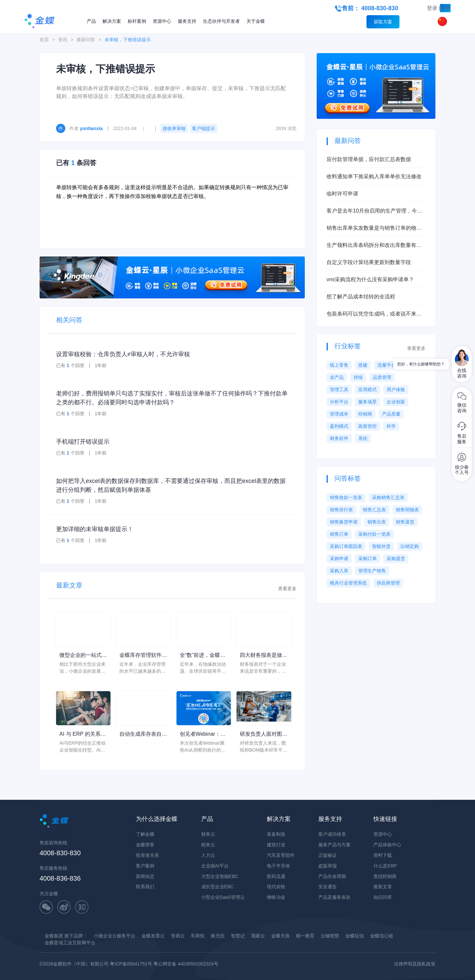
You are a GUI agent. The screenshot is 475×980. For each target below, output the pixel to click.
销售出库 (377, 522)
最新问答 (86, 40)
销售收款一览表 (346, 497)
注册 (445, 8)
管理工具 (339, 389)
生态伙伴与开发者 (221, 21)
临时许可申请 (342, 194)
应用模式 (367, 389)
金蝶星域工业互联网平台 (70, 943)
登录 (432, 8)
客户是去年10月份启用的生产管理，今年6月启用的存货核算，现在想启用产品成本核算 (376, 211)
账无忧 (218, 936)
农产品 (337, 377)
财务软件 (339, 438)
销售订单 (339, 534)
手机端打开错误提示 (83, 442)
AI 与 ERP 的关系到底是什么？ (83, 735)
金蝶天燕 (280, 936)
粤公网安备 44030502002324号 (186, 964)
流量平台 (387, 365)
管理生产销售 (372, 571)
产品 (91, 21)
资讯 (63, 40)
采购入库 (339, 571)
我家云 (258, 936)
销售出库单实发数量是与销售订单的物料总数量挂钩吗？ (374, 229)
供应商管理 (388, 583)
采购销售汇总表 (388, 497)
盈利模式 (339, 426)
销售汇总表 (374, 510)
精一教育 (305, 936)
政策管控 (367, 426)
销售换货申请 (344, 522)
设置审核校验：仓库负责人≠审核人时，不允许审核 (123, 354)
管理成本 (339, 414)
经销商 (365, 414)
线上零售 (339, 365)
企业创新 (396, 402)
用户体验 (396, 389)
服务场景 (367, 402)
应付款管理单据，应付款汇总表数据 (369, 159)
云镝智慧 (330, 936)
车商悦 (198, 936)
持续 (358, 377)
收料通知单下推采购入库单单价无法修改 (374, 176)
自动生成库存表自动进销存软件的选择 (143, 735)
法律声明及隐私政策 (415, 964)
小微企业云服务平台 (114, 936)
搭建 (363, 365)
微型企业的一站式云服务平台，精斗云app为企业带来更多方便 (83, 656)
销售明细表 (407, 510)
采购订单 (367, 558)
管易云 (178, 936)
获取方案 (383, 22)
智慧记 (238, 936)
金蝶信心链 (382, 936)
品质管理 (382, 377)
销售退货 (405, 522)
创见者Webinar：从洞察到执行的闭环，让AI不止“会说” (204, 735)
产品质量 (391, 414)
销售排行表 (341, 510)
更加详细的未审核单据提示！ (95, 529)
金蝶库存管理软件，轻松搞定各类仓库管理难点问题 (143, 656)
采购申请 (339, 558)
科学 (391, 426)
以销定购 (410, 546)
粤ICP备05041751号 (131, 964)
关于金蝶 (256, 21)
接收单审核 (174, 128)
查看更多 (287, 589)
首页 (44, 40)
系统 (363, 438)
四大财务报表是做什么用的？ (264, 656)
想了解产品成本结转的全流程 (361, 297)
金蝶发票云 (153, 936)
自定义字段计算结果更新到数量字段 (369, 262)
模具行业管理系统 (348, 583)
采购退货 (396, 558)
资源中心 (162, 21)
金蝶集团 (54, 936)
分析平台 (339, 402)
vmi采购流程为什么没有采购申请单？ (370, 279)
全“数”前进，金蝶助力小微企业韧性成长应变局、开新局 (204, 656)
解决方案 (112, 21)
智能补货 (381, 546)
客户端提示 (204, 128)
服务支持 (187, 21)
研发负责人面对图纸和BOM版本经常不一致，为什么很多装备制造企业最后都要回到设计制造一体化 (264, 735)
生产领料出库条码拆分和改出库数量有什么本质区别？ (374, 246)
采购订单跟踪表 (346, 546)
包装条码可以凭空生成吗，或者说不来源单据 (374, 314)
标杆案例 (137, 21)
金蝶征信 (355, 936)
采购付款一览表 (374, 534)
